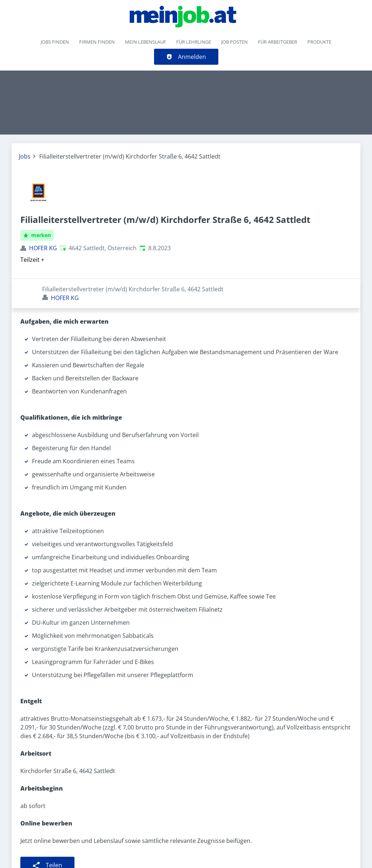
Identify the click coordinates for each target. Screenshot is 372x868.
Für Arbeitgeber (278, 42)
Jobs (25, 156)
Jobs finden (55, 42)
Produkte (319, 42)
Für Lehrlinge (194, 42)
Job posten (234, 42)
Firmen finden (97, 42)
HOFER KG (43, 248)
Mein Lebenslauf (145, 42)
